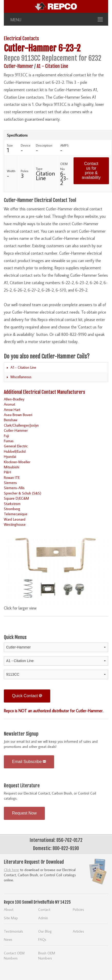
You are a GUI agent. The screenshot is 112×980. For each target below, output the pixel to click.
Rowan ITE (12, 477)
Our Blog (45, 931)
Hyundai (10, 456)
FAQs (42, 939)
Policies (78, 909)
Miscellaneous (21, 377)
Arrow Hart (12, 410)
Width (11, 171)
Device (26, 145)
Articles (78, 931)
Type (39, 169)
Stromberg (12, 509)
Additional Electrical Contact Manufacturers (44, 392)
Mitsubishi (12, 467)
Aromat (9, 404)
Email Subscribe (29, 762)
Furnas (9, 441)
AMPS (64, 145)
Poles (25, 171)
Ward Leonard (15, 519)
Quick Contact (27, 696)
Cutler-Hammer (30, 48)
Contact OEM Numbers (14, 956)
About (9, 909)
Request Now (24, 813)
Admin (43, 918)
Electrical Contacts (21, 38)
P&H (7, 472)
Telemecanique (16, 514)
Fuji (6, 436)
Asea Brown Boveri (18, 415)
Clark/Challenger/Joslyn (21, 425)
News (8, 939)
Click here (11, 870)
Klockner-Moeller (17, 462)
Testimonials (13, 931)
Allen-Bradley (14, 399)
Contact (44, 909)
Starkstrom (12, 504)
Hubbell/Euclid (15, 451)
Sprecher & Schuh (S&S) (23, 493)
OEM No (64, 166)
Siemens (10, 483)
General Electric (16, 446)
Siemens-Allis (14, 488)
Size (10, 145)
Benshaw (11, 420)
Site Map (11, 918)
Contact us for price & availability (91, 171)
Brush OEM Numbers (47, 956)
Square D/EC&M (16, 498)
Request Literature (22, 786)
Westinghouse (15, 524)
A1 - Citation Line (52, 66)
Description (44, 145)
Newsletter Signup (21, 734)
